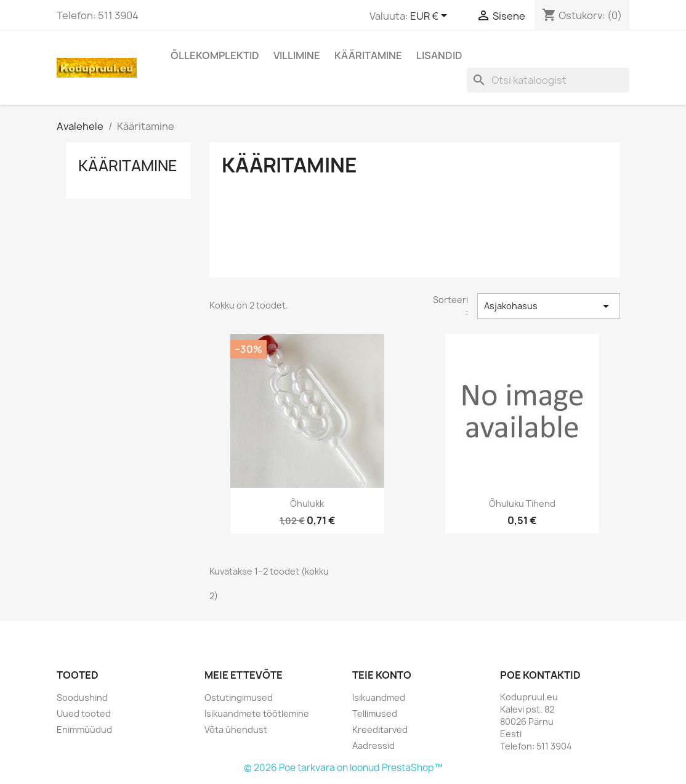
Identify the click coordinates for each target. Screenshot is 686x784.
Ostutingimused (239, 697)
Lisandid (439, 55)
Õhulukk (307, 503)
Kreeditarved (380, 729)
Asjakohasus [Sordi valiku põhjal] (549, 306)
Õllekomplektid (215, 55)
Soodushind (82, 697)
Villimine (297, 55)
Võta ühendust (236, 729)
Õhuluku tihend (522, 503)
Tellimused (375, 713)
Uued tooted (84, 713)
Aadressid (373, 746)
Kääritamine (368, 55)
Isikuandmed (379, 697)
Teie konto (382, 675)
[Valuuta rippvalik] (431, 17)
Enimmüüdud (84, 729)
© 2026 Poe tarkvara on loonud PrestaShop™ (343, 768)
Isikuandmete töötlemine (257, 713)
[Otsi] (548, 80)
